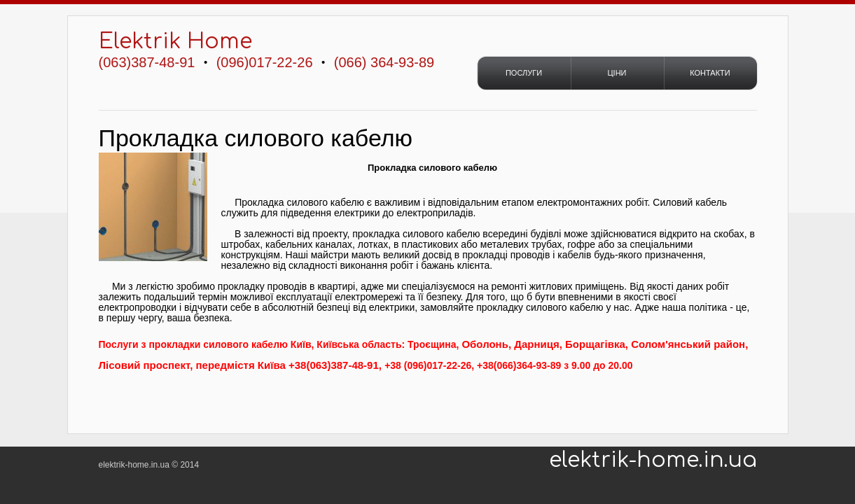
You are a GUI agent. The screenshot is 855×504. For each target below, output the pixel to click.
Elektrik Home (175, 42)
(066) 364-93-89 (384, 62)
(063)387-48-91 (147, 62)
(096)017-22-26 (265, 62)
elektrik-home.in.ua (653, 461)
